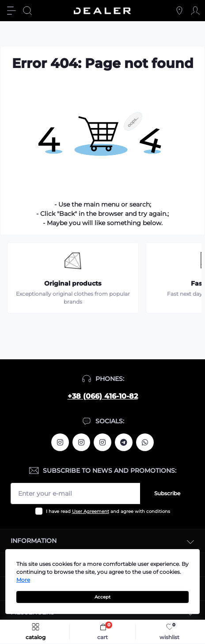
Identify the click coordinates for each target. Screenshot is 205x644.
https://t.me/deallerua (124, 442)
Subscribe (167, 493)
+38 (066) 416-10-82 (103, 396)
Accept (102, 597)
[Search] (27, 11)
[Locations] (179, 11)
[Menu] (11, 11)
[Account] (195, 11)
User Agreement (91, 511)
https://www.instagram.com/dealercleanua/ (102, 442)
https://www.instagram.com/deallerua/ (81, 442)
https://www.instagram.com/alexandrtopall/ (60, 442)
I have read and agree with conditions (108, 511)
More (23, 580)
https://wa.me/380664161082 (145, 442)
